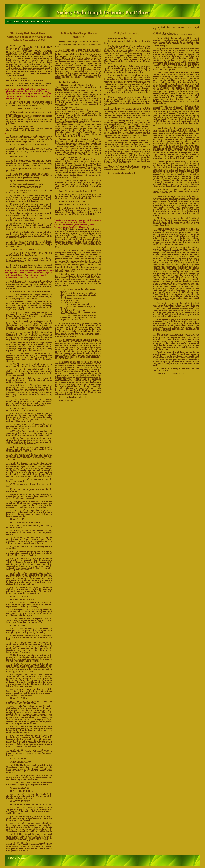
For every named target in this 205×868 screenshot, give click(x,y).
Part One (35, 21)
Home (17, 21)
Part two (46, 21)
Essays (25, 21)
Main (9, 21)
